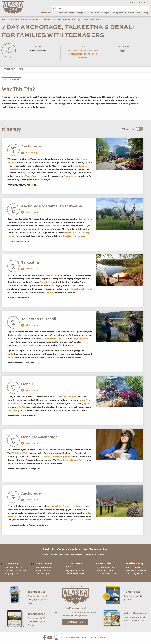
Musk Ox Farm (85, 219)
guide (10, 354)
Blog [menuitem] (146, 13)
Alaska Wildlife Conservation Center (66, 506)
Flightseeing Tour (49, 275)
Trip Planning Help (75, 608)
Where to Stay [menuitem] (135, 13)
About (133, 2)
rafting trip (14, 410)
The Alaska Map (37, 592)
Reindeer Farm (52, 226)
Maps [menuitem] (72, 13)
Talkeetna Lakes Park (81, 289)
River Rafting (46, 282)
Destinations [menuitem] (61, 13)
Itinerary (9, 69)
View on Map (29, 153)
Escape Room (71, 176)
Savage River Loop (80, 339)
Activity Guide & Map (136, 613)
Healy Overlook (29, 345)
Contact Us (75, 622)
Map (21, 69)
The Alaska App (37, 614)
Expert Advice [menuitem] (46, 13)
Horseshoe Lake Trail (57, 339)
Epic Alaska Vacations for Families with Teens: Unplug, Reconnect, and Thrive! (63, 20)
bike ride (45, 450)
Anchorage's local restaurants (77, 520)
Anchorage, (73, 50)
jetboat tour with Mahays (73, 236)
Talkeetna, (84, 50)
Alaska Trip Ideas (11, 20)
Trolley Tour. (31, 176)
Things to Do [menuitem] (83, 13)
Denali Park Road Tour (67, 397)
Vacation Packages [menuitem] (100, 13)
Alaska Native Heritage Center (58, 457)
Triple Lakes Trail (20, 453)
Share (14, 80)
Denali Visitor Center (21, 335)
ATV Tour (22, 407)
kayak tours (49, 292)
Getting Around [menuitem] (119, 13)
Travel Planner (133, 592)
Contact (144, 2)
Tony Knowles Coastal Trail (70, 460)
